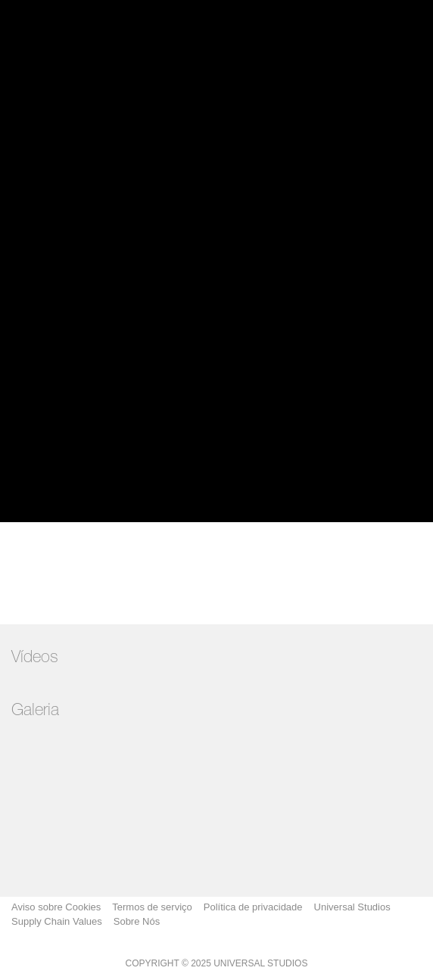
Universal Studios (352, 907)
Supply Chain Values (57, 921)
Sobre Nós (137, 921)
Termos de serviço (152, 907)
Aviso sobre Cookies (56, 907)
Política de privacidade (253, 907)
